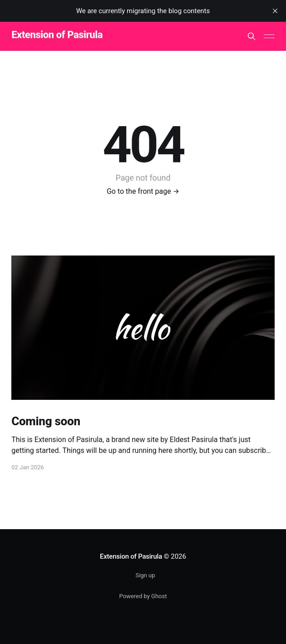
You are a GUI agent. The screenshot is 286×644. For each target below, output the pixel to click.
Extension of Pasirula (57, 35)
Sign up (145, 575)
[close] (275, 11)
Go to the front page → (143, 191)
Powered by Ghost (143, 596)
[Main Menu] (269, 36)
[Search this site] (251, 36)
